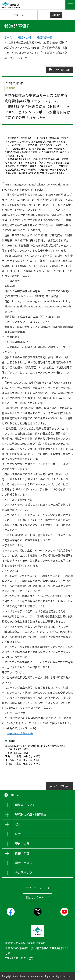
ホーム (8, 37)
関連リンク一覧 (35, 897)
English (56, 15)
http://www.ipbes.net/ (20, 733)
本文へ (17, 15)
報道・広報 (25, 37)
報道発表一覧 (45, 37)
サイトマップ (34, 888)
